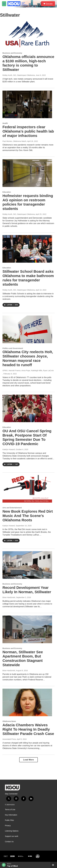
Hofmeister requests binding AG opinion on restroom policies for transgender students (28, 202)
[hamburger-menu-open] (4, 4)
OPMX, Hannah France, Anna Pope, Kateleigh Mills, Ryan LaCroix (28, 371)
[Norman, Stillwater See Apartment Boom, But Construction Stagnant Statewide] (27, 629)
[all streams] (54, 865)
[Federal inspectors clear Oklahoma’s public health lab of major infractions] (27, 104)
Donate (49, 4)
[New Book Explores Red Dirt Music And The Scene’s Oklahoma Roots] (27, 489)
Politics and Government (13, 348)
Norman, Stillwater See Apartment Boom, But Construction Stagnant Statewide (23, 658)
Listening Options (12, 831)
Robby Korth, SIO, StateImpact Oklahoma (19, 75)
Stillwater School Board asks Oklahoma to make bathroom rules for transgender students (28, 278)
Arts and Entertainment (12, 508)
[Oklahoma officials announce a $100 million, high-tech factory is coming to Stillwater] (27, 34)
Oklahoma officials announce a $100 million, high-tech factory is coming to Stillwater (28, 63)
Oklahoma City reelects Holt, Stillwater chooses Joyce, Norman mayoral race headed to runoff (28, 358)
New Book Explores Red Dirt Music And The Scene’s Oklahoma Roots (28, 516)
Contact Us (9, 842)
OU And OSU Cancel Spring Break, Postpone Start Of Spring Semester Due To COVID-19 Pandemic (27, 437)
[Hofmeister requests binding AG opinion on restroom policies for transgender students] (27, 173)
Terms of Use (10, 810)
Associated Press (9, 739)
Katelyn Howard (9, 449)
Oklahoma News (9, 721)
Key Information (11, 815)
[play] (4, 865)
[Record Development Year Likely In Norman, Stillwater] (27, 565)
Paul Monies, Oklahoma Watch (14, 141)
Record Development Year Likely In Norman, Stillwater (27, 590)
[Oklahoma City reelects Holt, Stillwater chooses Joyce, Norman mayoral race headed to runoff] (27, 329)
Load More (28, 760)
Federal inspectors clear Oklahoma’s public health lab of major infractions (28, 131)
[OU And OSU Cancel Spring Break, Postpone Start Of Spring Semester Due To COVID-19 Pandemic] (27, 408)
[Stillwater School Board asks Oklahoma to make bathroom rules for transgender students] (27, 249)
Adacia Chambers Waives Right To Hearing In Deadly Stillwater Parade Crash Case (28, 729)
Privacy (8, 826)
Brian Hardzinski (9, 597)
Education (7, 192)
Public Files (9, 820)
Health (5, 123)
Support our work (12, 836)
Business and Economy (12, 53)
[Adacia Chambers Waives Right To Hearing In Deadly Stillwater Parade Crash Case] (27, 702)
